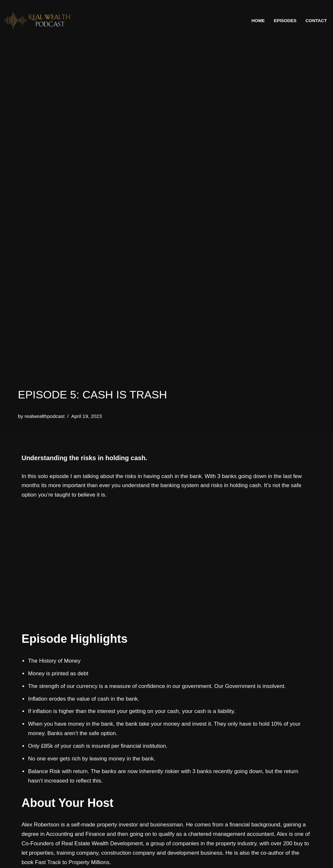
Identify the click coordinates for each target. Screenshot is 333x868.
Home (258, 21)
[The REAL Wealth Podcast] (37, 20)
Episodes (285, 21)
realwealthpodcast (44, 416)
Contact (316, 21)
